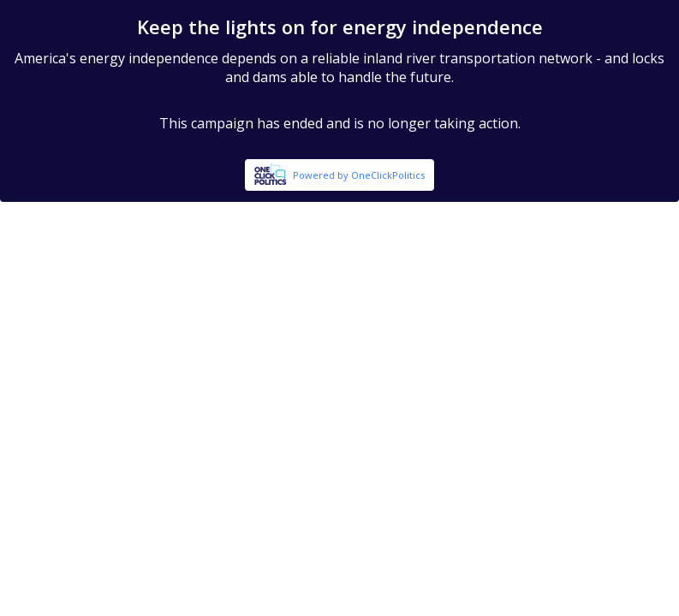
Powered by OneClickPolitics (359, 175)
